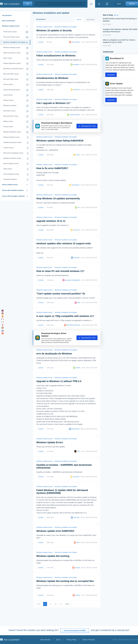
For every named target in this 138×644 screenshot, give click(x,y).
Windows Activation (16, 106)
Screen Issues (16, 85)
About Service (45, 640)
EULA (59, 640)
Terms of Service (89, 640)
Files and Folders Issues (16, 37)
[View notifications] (99, 4)
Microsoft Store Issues (16, 116)
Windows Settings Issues (16, 48)
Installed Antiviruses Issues (16, 143)
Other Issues (16, 58)
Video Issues (16, 169)
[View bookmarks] (107, 4)
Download (111, 75)
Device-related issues (10, 185)
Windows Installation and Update (16, 43)
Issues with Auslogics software (13, 196)
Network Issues (16, 101)
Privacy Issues (16, 127)
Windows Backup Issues (16, 137)
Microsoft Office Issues (16, 74)
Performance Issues (16, 32)
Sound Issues (16, 95)
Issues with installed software (13, 190)
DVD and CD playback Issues (16, 153)
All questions (7, 15)
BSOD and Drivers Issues (16, 53)
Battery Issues (16, 122)
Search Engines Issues (16, 164)
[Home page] (91, 4)
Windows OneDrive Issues (16, 159)
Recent (79, 20)
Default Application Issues (16, 64)
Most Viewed (91, 20)
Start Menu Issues (16, 111)
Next (67, 604)
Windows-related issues (11, 26)
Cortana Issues (16, 148)
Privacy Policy (72, 640)
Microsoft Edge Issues (16, 79)
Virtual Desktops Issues (16, 174)
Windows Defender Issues (16, 132)
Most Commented (8, 21)
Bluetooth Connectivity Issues (16, 69)
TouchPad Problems (16, 180)
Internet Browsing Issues (16, 90)
